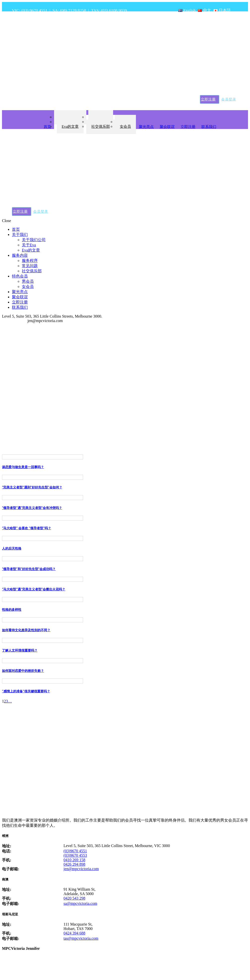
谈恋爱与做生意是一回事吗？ (23, 467)
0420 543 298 (74, 898)
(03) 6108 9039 (114, 11)
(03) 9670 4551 (34, 11)
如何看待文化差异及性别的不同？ (26, 630)
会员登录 (229, 99)
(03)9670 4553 (75, 855)
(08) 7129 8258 (73, 11)
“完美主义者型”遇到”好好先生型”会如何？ (32, 487)
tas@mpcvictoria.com (81, 938)
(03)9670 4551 (75, 851)
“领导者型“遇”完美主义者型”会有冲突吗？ (32, 508)
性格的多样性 (12, 610)
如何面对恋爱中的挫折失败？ (23, 671)
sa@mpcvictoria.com (80, 903)
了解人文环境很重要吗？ (20, 650)
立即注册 (208, 99)
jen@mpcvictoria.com (81, 869)
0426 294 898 (74, 864)
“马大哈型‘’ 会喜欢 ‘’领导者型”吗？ (27, 528)
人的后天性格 (12, 548)
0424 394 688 (74, 933)
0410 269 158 (74, 860)
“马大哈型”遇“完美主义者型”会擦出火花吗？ (34, 589)
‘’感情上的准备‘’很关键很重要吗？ (26, 691)
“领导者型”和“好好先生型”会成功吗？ (29, 569)
